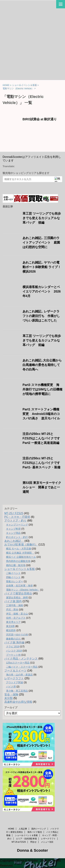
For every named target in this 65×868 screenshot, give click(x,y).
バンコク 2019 (14, 651)
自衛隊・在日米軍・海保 (19, 586)
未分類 (8, 698)
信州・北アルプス (16, 618)
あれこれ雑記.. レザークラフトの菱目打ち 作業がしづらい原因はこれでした (41, 316)
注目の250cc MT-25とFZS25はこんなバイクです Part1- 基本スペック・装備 (41, 463)
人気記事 (23, 829)
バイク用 (11, 687)
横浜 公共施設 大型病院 (20, 553)
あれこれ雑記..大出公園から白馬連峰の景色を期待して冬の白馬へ (42, 365)
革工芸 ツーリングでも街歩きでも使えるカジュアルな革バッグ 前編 (42, 340)
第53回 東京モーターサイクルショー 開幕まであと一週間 (42, 487)
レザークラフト (14, 678)
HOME (11, 829)
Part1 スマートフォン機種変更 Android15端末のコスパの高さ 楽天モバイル (41, 414)
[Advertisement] (32, 46)
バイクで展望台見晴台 (18, 593)
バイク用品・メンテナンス (21, 659)
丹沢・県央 (12, 610)
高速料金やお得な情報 (18, 702)
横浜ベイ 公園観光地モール (21, 557)
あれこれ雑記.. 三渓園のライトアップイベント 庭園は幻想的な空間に (41, 243)
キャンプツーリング (17, 525)
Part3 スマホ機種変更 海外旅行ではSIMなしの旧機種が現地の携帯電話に (42, 389)
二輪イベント (13, 573)
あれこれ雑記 (14, 541)
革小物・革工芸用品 (17, 691)
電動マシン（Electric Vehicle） (23, 590)
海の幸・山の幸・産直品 (19, 675)
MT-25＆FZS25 (19, 842)
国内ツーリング (39, 829)
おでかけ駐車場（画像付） (21, 544)
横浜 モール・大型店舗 (19, 549)
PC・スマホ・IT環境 (17, 517)
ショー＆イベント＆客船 (20, 569)
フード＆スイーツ (15, 671)
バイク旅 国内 (13, 601)
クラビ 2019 (13, 646)
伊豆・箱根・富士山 (17, 614)
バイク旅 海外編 (14, 642)
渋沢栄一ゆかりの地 (17, 635)
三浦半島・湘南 (15, 605)
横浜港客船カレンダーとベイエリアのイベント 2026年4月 (42, 291)
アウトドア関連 (15, 682)
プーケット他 (13, 655)
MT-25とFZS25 (14, 513)
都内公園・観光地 (16, 565)
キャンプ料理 (13, 529)
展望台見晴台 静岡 (17, 598)
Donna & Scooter (32, 850)
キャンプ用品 (13, 533)
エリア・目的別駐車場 (26, 839)
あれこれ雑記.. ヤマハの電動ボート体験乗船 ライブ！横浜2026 (42, 267)
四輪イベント (13, 577)
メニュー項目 (47, 842)
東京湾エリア (13, 622)
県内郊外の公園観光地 (18, 561)
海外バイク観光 (35, 832)
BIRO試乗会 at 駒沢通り (41, 119)
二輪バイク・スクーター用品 (22, 667)
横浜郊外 (11, 630)
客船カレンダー (15, 581)
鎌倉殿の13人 (14, 639)
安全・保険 (11, 694)
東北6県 (10, 626)
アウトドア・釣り (15, 521)
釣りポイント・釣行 (17, 537)
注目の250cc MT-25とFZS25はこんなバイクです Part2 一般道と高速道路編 (41, 438)
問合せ (33, 842)
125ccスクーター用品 (18, 663)
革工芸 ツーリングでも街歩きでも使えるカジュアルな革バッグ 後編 (42, 218)
